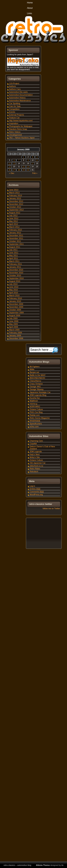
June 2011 (14, 253)
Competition (14, 109)
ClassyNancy (35, 381)
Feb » (35, 173)
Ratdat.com (35, 415)
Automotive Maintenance (20, 101)
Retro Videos (15, 132)
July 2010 (13, 284)
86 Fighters (35, 367)
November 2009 (16, 307)
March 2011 (14, 261)
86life (32, 369)
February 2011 (16, 264)
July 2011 (13, 250)
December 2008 (16, 338)
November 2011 (16, 238)
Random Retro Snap (18, 129)
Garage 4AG (35, 387)
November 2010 (16, 273)
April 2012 (14, 224)
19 (9, 167)
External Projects (17, 115)
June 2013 (14, 190)
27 (14, 170)
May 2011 (13, 255)
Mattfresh (34, 401)
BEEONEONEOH (37, 378)
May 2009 (13, 324)
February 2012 (16, 230)
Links (29, 13)
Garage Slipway (37, 389)
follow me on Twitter (51, 508)
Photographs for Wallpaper (21, 126)
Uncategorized (15, 135)
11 (37, 160)
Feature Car (14, 118)
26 (9, 170)
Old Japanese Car (38, 463)
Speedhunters (36, 424)
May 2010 (13, 290)
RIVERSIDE (35, 421)
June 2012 (14, 218)
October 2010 (15, 275)
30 (28, 170)
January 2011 (15, 267)
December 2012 (16, 201)
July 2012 (13, 215)
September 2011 (16, 244)
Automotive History (17, 98)
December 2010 (16, 270)
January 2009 (15, 335)
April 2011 (14, 258)
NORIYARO (35, 407)
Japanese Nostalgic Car (40, 392)
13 (14, 164)
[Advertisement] (44, 534)
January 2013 (15, 198)
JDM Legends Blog (38, 395)
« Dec (12, 173)
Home (30, 3)
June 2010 (14, 287)
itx (62, 865)
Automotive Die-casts (18, 92)
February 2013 (16, 195)
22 (24, 167)
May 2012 (13, 221)
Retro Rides (35, 469)
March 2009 (14, 330)
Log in (32, 486)
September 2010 (16, 278)
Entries (35, 489)
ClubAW (33, 444)
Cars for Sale (15, 106)
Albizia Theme (43, 865)
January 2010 (15, 301)
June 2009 (14, 321)
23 (28, 167)
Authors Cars (15, 89)
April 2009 (14, 327)
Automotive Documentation (21, 95)
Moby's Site (35, 457)
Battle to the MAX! (38, 375)
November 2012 (16, 204)
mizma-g (33, 404)
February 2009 (16, 333)
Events (12, 112)
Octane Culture (36, 409)
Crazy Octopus (36, 384)
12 (9, 164)
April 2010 (14, 293)
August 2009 (15, 315)
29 (24, 170)
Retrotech (34, 471)
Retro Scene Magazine (40, 418)
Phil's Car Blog (36, 412)
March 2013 (14, 193)
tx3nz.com (34, 427)
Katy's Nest (35, 454)
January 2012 (15, 233)
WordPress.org (36, 495)
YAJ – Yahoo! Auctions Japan (22, 138)
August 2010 (15, 281)
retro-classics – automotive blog (17, 865)
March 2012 (14, 227)
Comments (37, 492)
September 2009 (16, 313)
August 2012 (15, 213)
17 (33, 164)
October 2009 (15, 310)
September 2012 (16, 210)
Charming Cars (36, 441)
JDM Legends (36, 451)
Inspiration (14, 123)
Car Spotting (15, 103)
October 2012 (15, 207)
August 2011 (15, 247)
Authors (13, 86)
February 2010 (16, 298)
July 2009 (13, 318)
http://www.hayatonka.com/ (21, 121)
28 (19, 170)
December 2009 (16, 304)
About (30, 8)
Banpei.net (34, 372)
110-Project (14, 83)
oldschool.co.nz (36, 466)
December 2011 (16, 235)
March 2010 (14, 295)
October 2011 (15, 241)
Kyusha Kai (35, 398)
